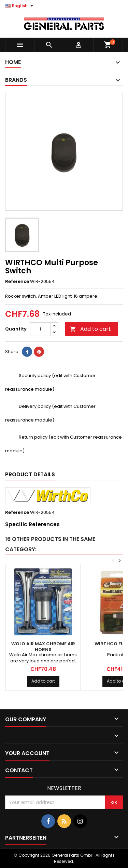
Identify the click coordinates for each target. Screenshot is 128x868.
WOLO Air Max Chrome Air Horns (43, 647)
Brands (16, 80)
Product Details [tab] (30, 474)
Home (13, 62)
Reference (17, 282)
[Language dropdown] (20, 6)
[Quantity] (40, 329)
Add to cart (90, 329)
